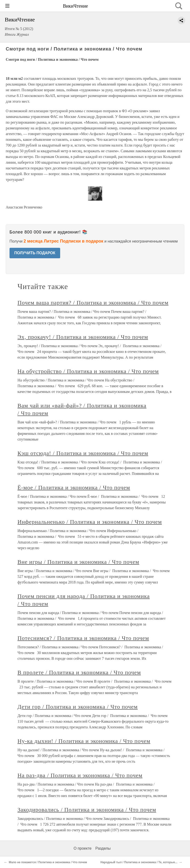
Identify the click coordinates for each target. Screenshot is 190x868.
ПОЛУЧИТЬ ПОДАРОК (35, 253)
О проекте (83, 848)
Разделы (103, 848)
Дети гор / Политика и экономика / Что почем (78, 707)
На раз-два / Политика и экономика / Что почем (80, 775)
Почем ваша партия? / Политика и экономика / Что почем (93, 303)
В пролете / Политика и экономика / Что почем (79, 672)
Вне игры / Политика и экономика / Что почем (78, 562)
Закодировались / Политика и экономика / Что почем (87, 810)
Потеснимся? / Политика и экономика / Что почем (83, 638)
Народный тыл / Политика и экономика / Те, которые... (139, 862)
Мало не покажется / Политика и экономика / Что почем (48, 862)
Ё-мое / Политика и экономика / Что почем (74, 487)
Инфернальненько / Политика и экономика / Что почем (90, 522)
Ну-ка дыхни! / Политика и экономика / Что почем (84, 741)
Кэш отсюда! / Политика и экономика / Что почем (83, 453)
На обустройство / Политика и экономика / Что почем (88, 371)
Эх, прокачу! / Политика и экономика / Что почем (83, 337)
